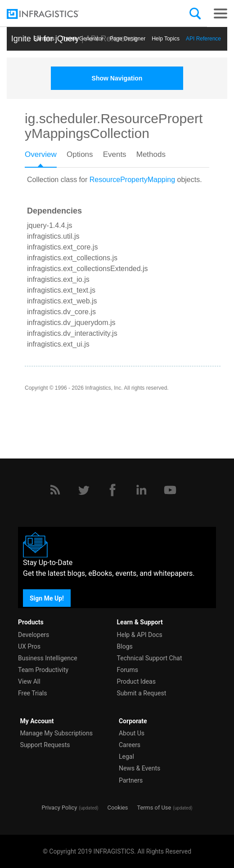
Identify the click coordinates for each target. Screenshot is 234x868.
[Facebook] (112, 490)
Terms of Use (154, 808)
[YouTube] (170, 490)
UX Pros (29, 646)
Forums (128, 670)
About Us (132, 733)
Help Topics (166, 39)
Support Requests (45, 745)
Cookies (118, 808)
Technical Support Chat (150, 658)
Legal (126, 757)
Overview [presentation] (41, 154)
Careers (130, 745)
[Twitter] (84, 490)
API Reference (203, 39)
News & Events (139, 768)
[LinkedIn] (141, 490)
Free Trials (32, 693)
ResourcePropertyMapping (132, 180)
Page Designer (128, 39)
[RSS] (55, 490)
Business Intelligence (48, 658)
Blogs (125, 646)
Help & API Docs (140, 635)
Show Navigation (117, 78)
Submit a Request (142, 693)
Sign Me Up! (47, 598)
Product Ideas (136, 681)
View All (29, 681)
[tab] (46, 157)
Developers (34, 635)
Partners (131, 780)
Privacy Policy (59, 808)
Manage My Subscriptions (56, 733)
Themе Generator (82, 39)
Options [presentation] (80, 154)
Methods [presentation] (151, 154)
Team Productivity (43, 670)
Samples (44, 39)
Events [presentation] (115, 154)
